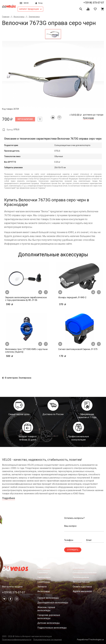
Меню (24, 3)
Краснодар (88, 118)
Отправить (73, 550)
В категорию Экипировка (17, 378)
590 (14, 304)
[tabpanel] (53, 74)
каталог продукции (30, 9)
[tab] (53, 34)
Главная (6, 17)
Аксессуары (19, 17)
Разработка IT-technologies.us (90, 640)
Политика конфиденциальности (17, 640)
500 (18, 356)
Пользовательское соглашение (48, 640)
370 (71, 304)
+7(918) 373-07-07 (94, 3)
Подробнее (9, 498)
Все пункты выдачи (12, 587)
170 (71, 356)
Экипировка (34, 17)
